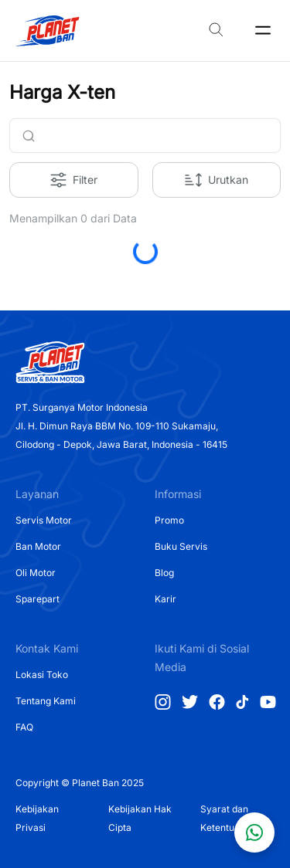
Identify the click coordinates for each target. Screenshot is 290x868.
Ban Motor (38, 546)
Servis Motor (44, 520)
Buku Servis (181, 546)
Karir (165, 599)
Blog (164, 573)
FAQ (24, 727)
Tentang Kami (46, 701)
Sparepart (38, 599)
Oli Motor (36, 573)
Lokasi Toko (42, 675)
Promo (169, 520)
